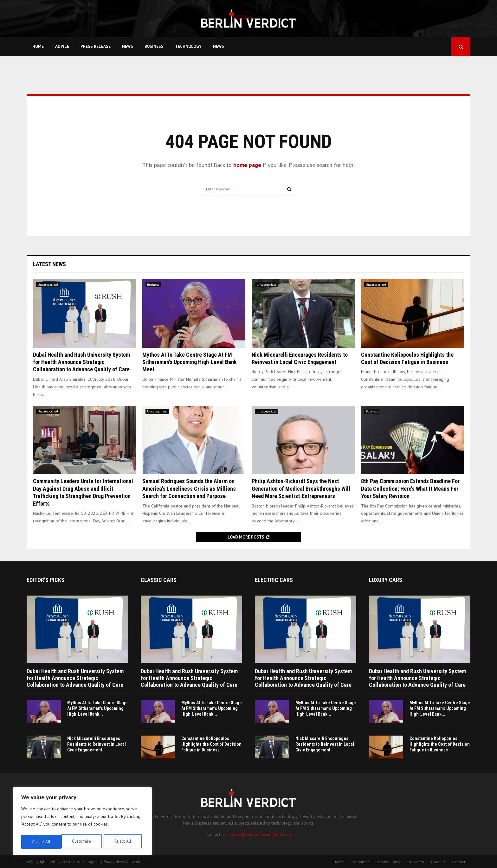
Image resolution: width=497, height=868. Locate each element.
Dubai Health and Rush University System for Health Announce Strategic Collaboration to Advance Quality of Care (81, 362)
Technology (188, 46)
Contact (459, 862)
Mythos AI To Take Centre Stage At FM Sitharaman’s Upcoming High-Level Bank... (97, 708)
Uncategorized (48, 285)
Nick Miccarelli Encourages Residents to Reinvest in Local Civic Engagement (97, 744)
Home (38, 46)
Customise (41, 842)
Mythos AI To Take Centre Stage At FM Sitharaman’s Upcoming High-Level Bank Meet (190, 362)
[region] (82, 822)
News (128, 46)
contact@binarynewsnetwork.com (259, 834)
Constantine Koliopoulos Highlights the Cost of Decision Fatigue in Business (211, 744)
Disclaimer (360, 862)
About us (438, 862)
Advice (62, 46)
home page (247, 165)
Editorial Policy (388, 862)
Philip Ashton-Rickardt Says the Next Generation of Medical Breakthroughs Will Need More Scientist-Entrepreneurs (301, 488)
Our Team (416, 862)
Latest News (49, 264)
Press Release (96, 46)
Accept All (124, 842)
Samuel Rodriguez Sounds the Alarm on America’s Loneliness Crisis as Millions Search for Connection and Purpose (189, 488)
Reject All (82, 842)
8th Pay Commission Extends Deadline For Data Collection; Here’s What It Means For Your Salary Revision (410, 488)
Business (154, 46)
